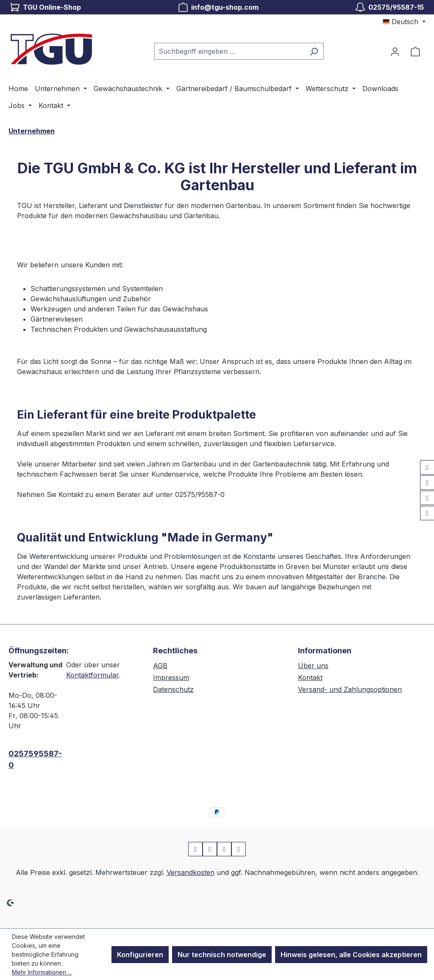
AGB (160, 666)
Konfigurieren (140, 955)
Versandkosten (191, 872)
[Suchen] (314, 51)
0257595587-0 (35, 759)
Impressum (171, 677)
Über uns (313, 666)
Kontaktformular (92, 675)
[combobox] (229, 51)
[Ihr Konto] (395, 51)
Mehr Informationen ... (42, 972)
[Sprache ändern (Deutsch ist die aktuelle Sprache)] (404, 22)
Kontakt (310, 677)
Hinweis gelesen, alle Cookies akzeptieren (351, 955)
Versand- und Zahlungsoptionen (350, 689)
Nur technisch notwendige (222, 955)
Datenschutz (173, 689)
